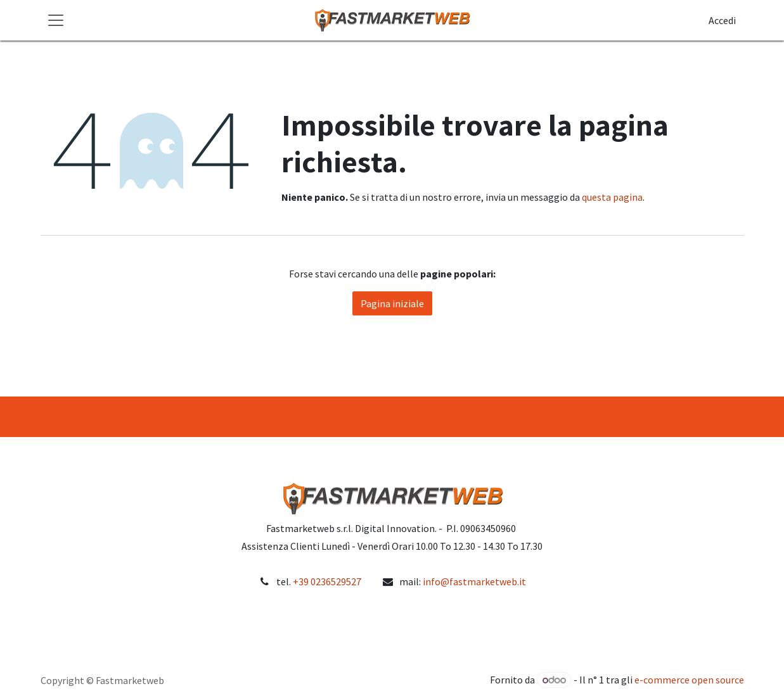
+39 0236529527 (327, 581)
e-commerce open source (689, 680)
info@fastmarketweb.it (474, 581)
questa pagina (612, 197)
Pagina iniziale (392, 303)
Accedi (722, 20)
